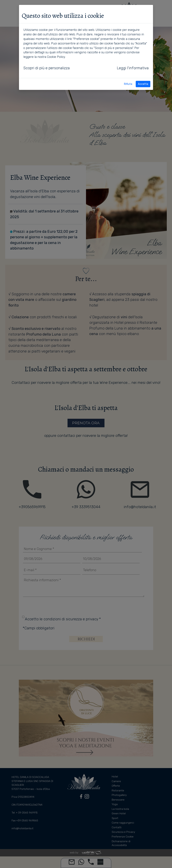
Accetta (143, 84)
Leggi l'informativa (133, 68)
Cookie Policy (56, 57)
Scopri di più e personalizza (47, 68)
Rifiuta (128, 84)
